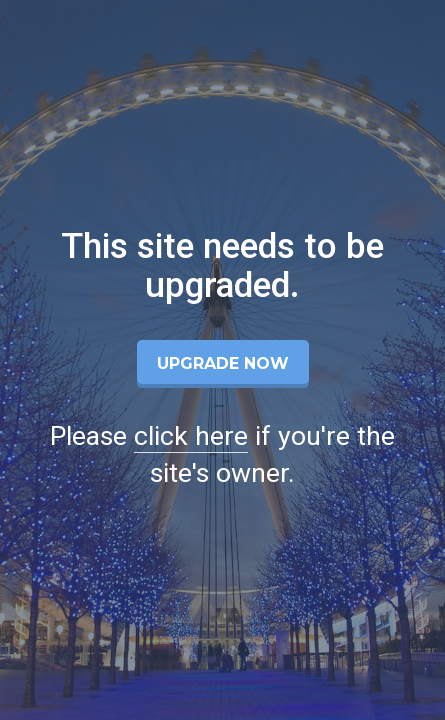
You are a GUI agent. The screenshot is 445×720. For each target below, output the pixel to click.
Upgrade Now (223, 363)
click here (191, 436)
